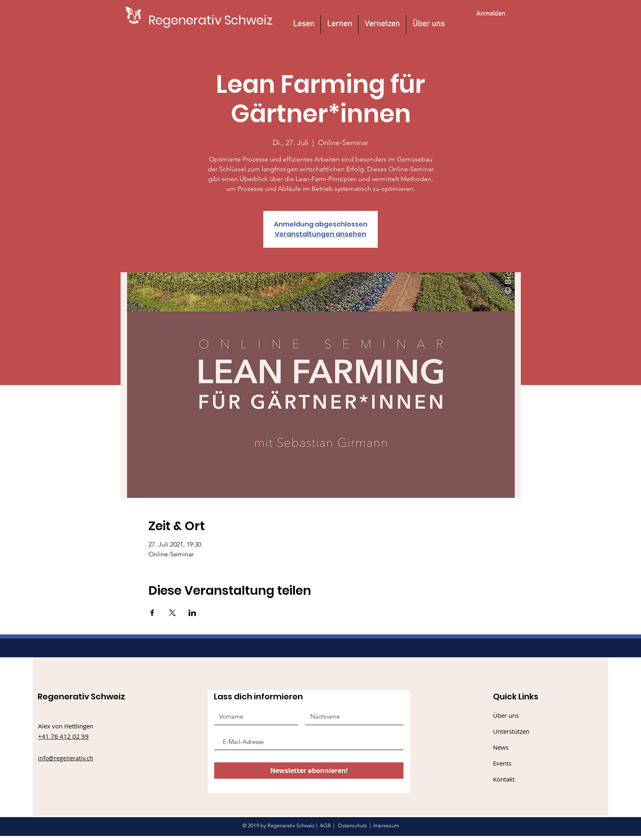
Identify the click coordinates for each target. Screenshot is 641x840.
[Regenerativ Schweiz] (210, 20)
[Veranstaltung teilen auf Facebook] (152, 613)
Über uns (506, 715)
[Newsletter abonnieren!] (309, 771)
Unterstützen (511, 731)
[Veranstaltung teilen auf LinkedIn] (192, 613)
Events (502, 763)
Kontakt (504, 779)
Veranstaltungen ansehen (320, 234)
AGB (325, 825)
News (501, 747)
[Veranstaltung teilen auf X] (172, 613)
